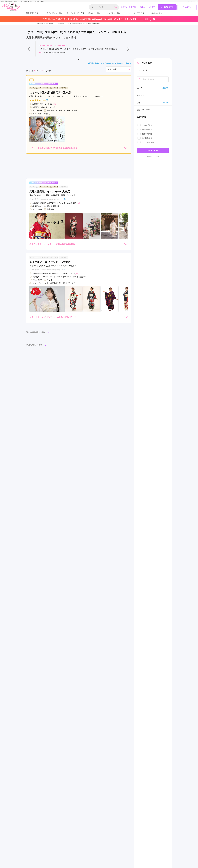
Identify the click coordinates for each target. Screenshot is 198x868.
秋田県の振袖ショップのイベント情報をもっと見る (110, 63)
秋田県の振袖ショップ (79, 24)
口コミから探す (95, 13)
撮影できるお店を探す (76, 13)
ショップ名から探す (113, 13)
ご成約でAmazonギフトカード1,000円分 (44, 84)
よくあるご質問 (148, 7)
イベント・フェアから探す (135, 13)
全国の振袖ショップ (64, 24)
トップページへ (193, 1)
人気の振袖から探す (55, 13)
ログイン (187, 7)
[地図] (54, 104)
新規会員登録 (167, 7)
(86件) (44, 100)
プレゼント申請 (128, 7)
